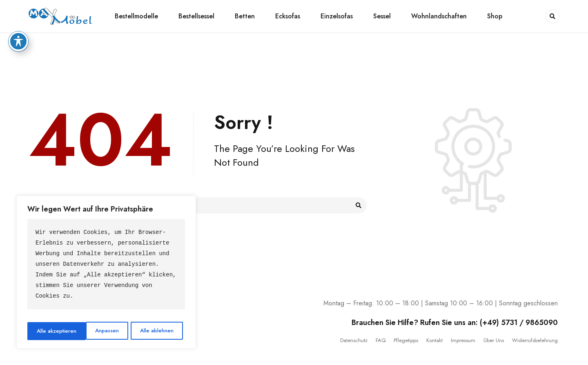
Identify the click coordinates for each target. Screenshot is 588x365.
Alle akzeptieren (156, 331)
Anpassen (48, 331)
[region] (106, 273)
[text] (106, 267)
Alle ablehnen (98, 331)
